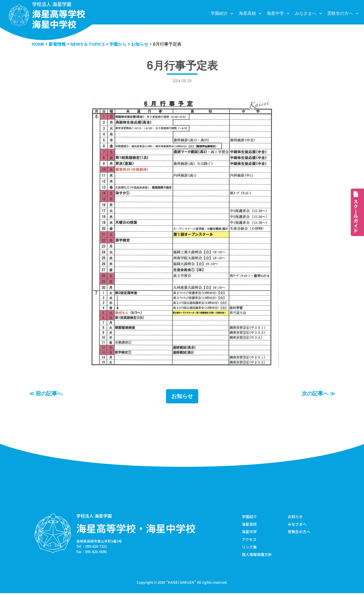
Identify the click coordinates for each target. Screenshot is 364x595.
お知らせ (182, 397)
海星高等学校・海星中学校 (136, 529)
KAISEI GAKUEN (181, 584)
